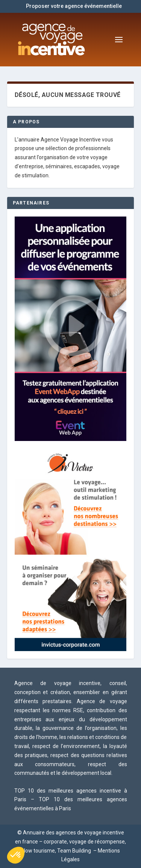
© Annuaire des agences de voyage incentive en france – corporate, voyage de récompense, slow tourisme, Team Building (70, 842)
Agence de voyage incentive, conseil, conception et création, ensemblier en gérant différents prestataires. (71, 692)
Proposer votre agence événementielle (74, 6)
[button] (16, 855)
